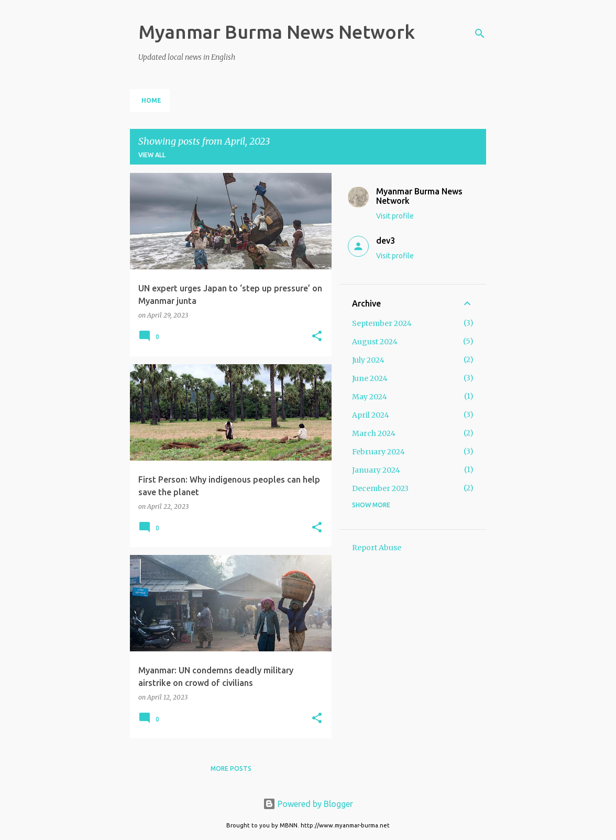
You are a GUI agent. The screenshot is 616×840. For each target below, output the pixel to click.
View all (152, 155)
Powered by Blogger (308, 804)
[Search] (480, 34)
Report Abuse (377, 548)
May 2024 (370, 397)
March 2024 (374, 433)
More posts (231, 768)
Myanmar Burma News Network (277, 32)
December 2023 (380, 488)
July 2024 (368, 360)
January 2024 (376, 470)
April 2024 (371, 415)
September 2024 (382, 323)
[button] (317, 337)
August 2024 (375, 342)
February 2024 (378, 452)
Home (151, 100)
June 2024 (370, 378)
